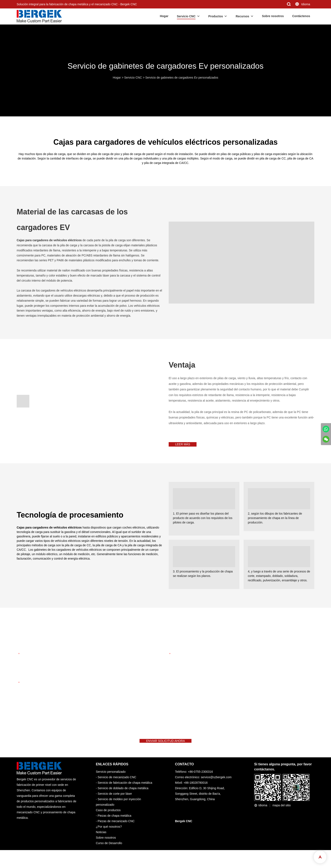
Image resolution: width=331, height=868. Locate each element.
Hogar (164, 16)
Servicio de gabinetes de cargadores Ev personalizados (182, 78)
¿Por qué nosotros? (109, 836)
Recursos (242, 16)
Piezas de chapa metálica (115, 825)
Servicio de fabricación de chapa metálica (125, 792)
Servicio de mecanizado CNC (117, 786)
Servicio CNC (186, 16)
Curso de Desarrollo (109, 852)
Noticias (101, 841)
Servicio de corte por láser (115, 803)
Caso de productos (108, 819)
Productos (216, 16)
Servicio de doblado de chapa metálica (123, 797)
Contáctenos (301, 16)
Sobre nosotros (273, 16)
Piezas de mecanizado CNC (116, 830)
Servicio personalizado (111, 781)
